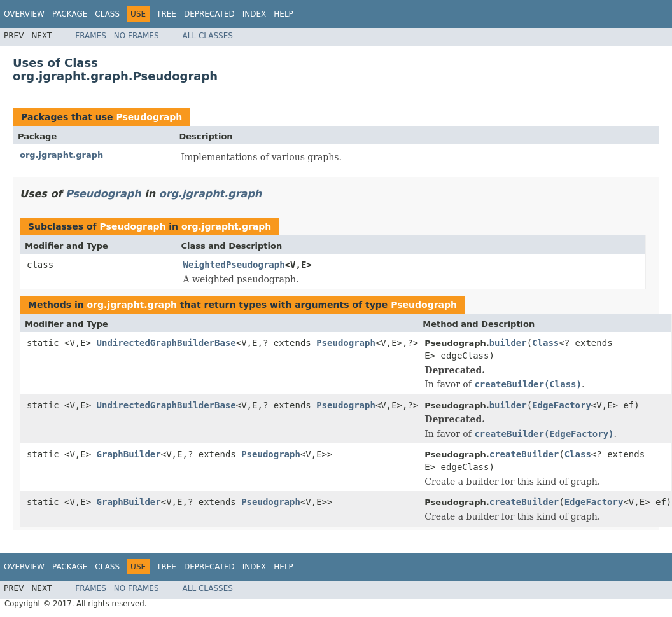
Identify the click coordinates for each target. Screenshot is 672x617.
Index (255, 14)
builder (508, 343)
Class (107, 14)
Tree (166, 14)
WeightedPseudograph (234, 265)
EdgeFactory (562, 405)
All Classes (208, 36)
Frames (91, 36)
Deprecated (209, 14)
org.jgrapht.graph (61, 155)
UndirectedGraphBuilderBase (166, 343)
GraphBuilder (129, 454)
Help (283, 14)
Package (70, 14)
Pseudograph (149, 117)
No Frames (136, 36)
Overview (24, 14)
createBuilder (524, 454)
